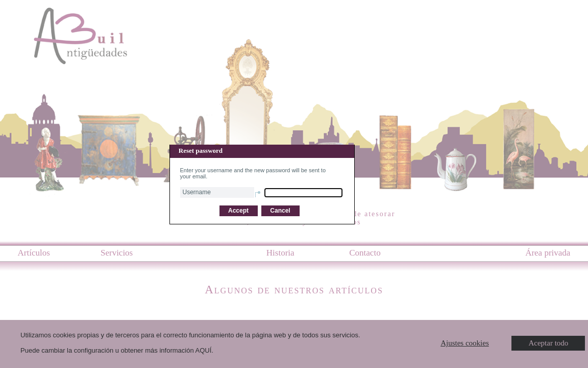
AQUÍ (204, 350)
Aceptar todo (548, 343)
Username (197, 192)
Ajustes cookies (465, 343)
